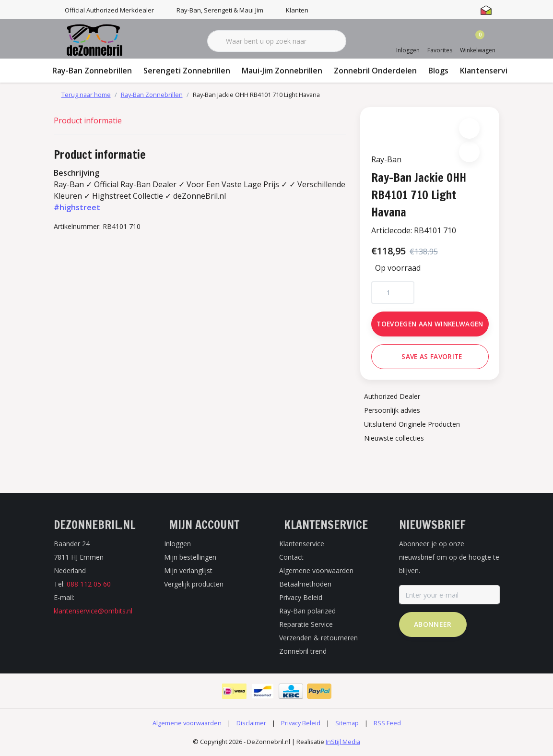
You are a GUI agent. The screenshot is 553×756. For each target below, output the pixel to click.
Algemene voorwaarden (187, 724)
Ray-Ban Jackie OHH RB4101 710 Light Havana (256, 95)
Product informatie (88, 120)
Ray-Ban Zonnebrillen (92, 71)
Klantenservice (488, 71)
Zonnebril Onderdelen (375, 71)
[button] (469, 129)
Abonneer (433, 626)
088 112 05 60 (89, 585)
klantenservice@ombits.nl (93, 612)
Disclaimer (251, 724)
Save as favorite (432, 357)
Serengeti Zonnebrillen (187, 71)
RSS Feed (387, 724)
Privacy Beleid (301, 724)
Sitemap (347, 724)
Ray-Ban (387, 160)
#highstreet (77, 207)
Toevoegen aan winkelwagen (430, 324)
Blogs (438, 71)
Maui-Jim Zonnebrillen (282, 71)
